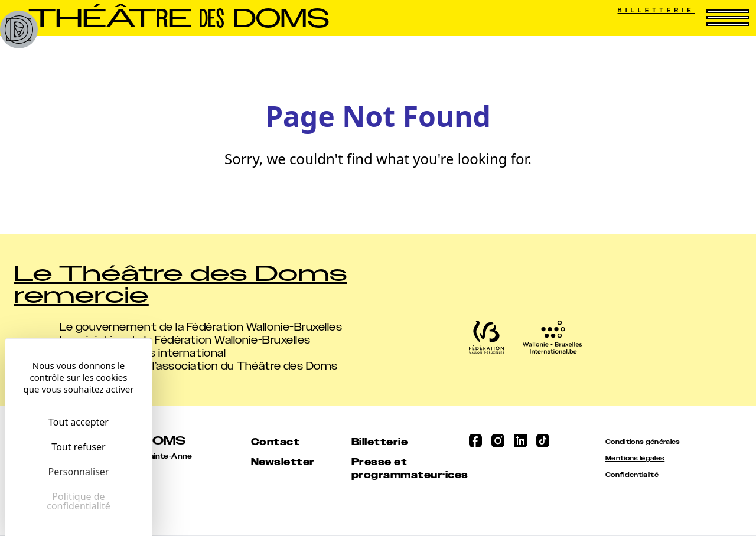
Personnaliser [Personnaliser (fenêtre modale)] (79, 472)
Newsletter (283, 462)
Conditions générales (643, 442)
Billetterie (656, 10)
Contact (275, 442)
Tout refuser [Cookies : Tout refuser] (78, 447)
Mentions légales (635, 458)
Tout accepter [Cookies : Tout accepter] (79, 422)
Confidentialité (632, 475)
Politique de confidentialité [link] (79, 501)
